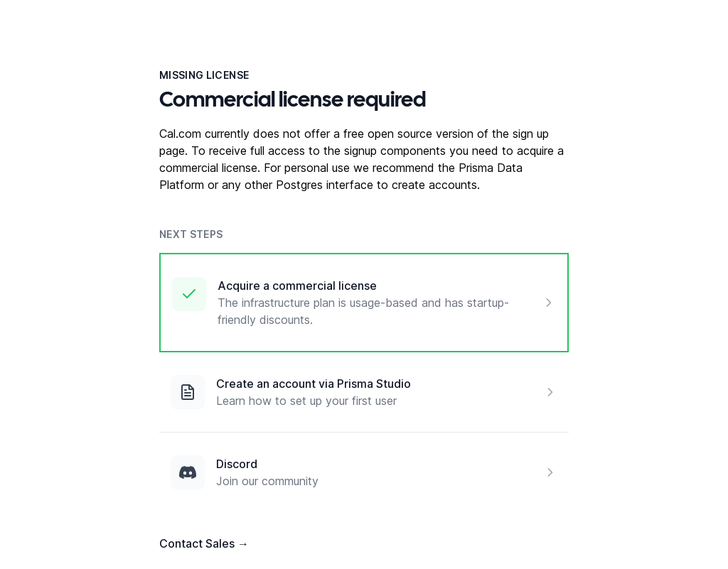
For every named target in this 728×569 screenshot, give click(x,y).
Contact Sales (204, 543)
